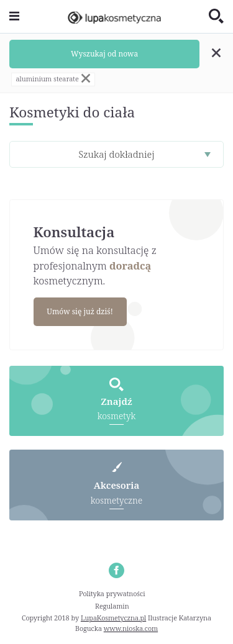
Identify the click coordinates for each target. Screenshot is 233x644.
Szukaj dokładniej (116, 154)
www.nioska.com (131, 628)
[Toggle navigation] (14, 16)
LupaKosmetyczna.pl (113, 618)
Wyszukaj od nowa (104, 54)
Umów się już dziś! (80, 311)
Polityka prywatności (112, 593)
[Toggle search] (216, 17)
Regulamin (112, 606)
